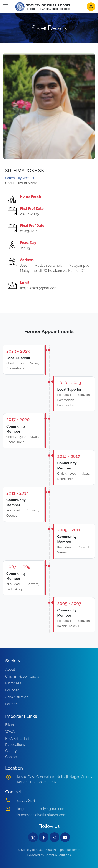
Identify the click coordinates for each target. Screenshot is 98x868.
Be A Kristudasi (17, 739)
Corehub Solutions (58, 855)
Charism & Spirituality (22, 676)
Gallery (11, 751)
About (10, 669)
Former (11, 704)
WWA (10, 732)
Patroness (13, 683)
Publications (15, 745)
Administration (17, 697)
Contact (12, 757)
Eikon (10, 725)
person (91, 7)
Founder (12, 690)
